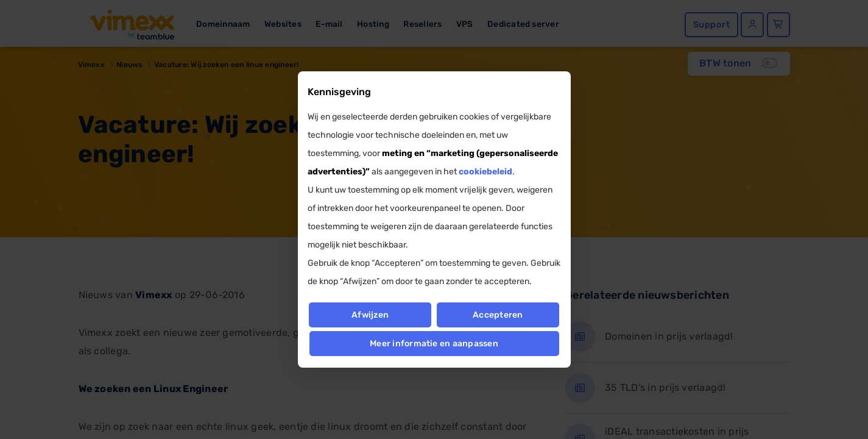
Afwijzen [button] (370, 315)
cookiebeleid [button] (485, 172)
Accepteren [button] (498, 315)
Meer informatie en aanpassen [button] (434, 344)
